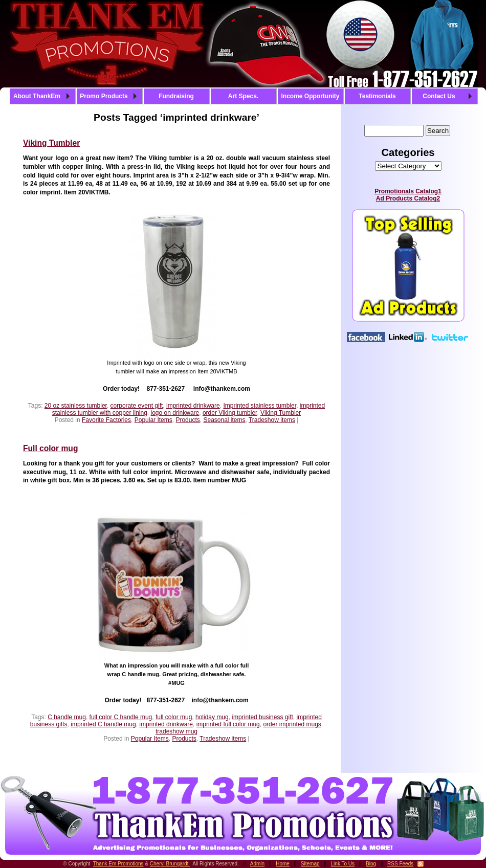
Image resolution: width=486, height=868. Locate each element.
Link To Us (343, 864)
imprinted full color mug (228, 724)
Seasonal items (224, 420)
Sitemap (310, 864)
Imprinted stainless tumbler (260, 406)
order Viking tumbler (230, 413)
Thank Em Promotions (118, 864)
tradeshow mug (176, 731)
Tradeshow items (272, 420)
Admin (257, 864)
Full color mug (50, 448)
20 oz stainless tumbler (76, 406)
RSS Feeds (400, 864)
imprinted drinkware (193, 406)
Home (283, 864)
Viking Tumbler (51, 143)
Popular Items (153, 420)
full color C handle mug (121, 717)
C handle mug (67, 717)
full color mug (174, 717)
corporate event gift (137, 406)
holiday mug (212, 717)
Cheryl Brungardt (170, 864)
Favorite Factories (106, 420)
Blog (371, 864)
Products (187, 420)
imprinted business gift (262, 717)
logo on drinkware (175, 413)
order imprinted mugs (292, 724)
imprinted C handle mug (103, 724)
